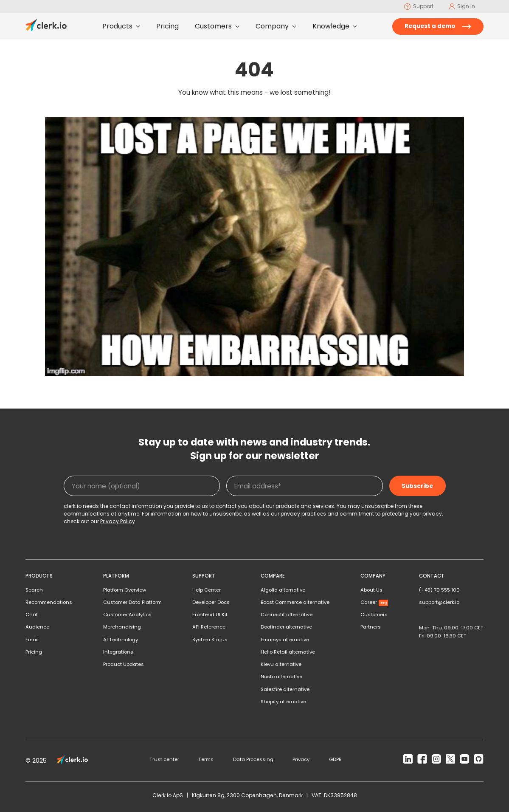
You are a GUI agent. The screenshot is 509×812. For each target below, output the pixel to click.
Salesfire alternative (285, 689)
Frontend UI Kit (210, 615)
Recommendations (49, 602)
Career (374, 602)
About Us (371, 590)
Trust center (164, 759)
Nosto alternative (281, 677)
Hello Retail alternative (288, 652)
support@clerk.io (439, 602)
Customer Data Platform (132, 602)
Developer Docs (211, 602)
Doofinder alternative (286, 627)
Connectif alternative (287, 615)
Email (32, 640)
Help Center (207, 590)
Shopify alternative (283, 702)
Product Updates (124, 664)
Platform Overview (125, 590)
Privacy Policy (118, 521)
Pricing (34, 652)
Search (34, 590)
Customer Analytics (127, 615)
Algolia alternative (283, 590)
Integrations (118, 652)
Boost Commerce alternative (295, 602)
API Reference (209, 627)
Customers (374, 615)
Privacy (301, 759)
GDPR (335, 759)
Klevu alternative (281, 664)
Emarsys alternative (285, 640)
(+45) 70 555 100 (439, 590)
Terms (206, 759)
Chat (32, 615)
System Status (210, 640)
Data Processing (253, 759)
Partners (371, 627)
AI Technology (121, 640)
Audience (37, 627)
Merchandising (122, 627)
